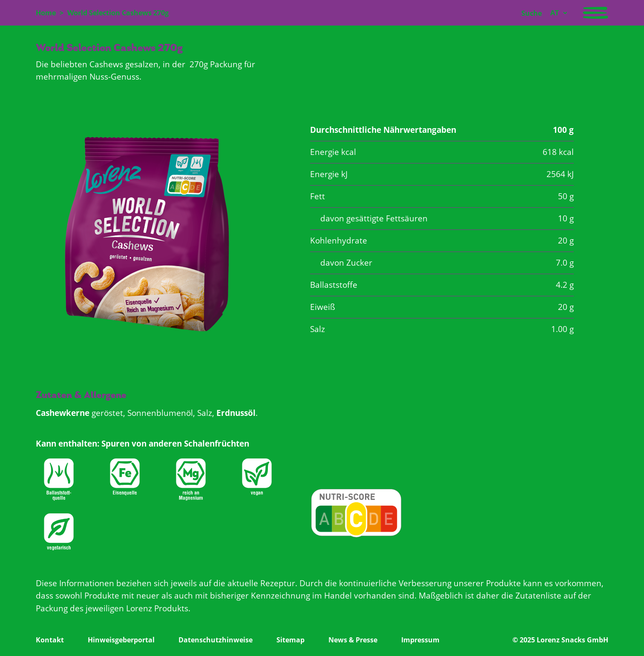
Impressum (420, 640)
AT (555, 13)
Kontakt (50, 640)
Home (46, 13)
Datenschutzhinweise (216, 640)
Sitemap (290, 640)
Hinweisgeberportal (121, 640)
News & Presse (353, 640)
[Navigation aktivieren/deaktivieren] (595, 13)
